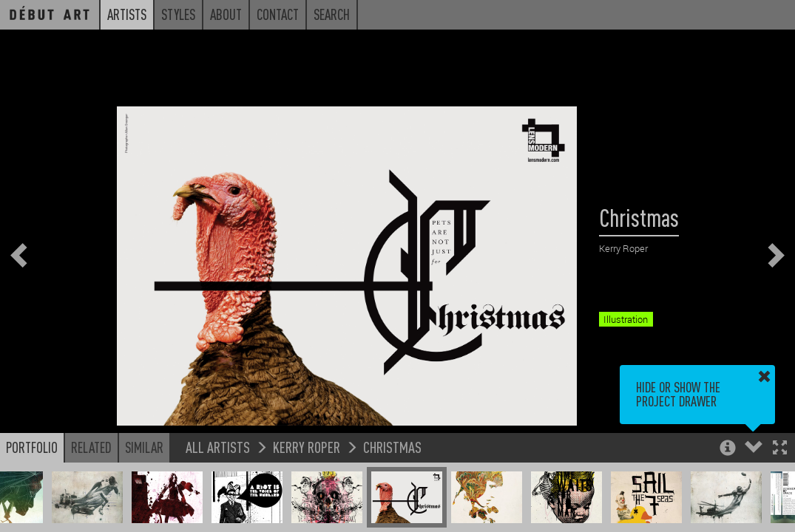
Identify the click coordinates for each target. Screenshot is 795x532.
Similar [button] (144, 447)
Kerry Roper (307, 447)
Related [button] (91, 447)
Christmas (392, 447)
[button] (780, 449)
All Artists (218, 447)
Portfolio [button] (32, 447)
